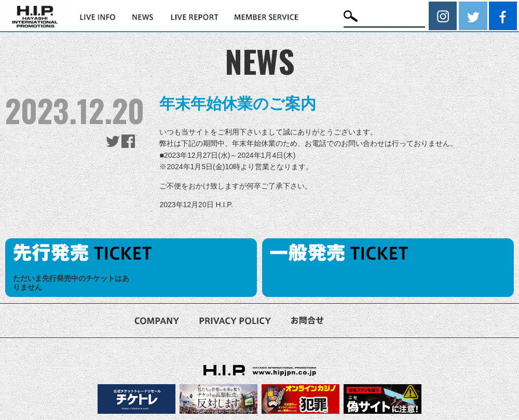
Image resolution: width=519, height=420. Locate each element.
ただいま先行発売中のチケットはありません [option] (71, 283)
